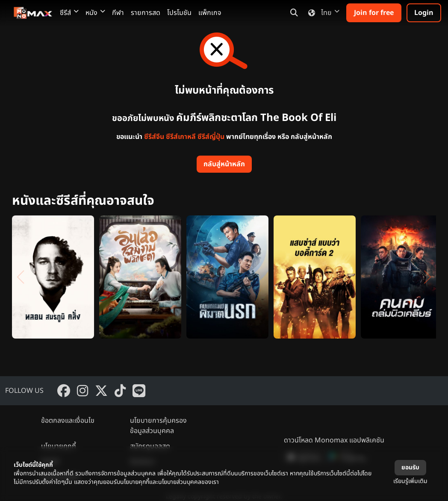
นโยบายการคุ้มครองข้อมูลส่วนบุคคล (158, 426)
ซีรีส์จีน (154, 137)
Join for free (374, 13)
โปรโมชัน (179, 13)
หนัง (95, 13)
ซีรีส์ (69, 13)
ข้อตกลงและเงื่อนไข (68, 421)
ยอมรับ (410, 467)
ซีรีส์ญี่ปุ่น (211, 137)
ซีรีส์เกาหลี (181, 137)
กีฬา (118, 13)
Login (424, 13)
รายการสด (146, 13)
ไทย (322, 13)
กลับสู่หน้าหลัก (224, 164)
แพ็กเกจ (210, 13)
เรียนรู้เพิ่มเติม (410, 481)
